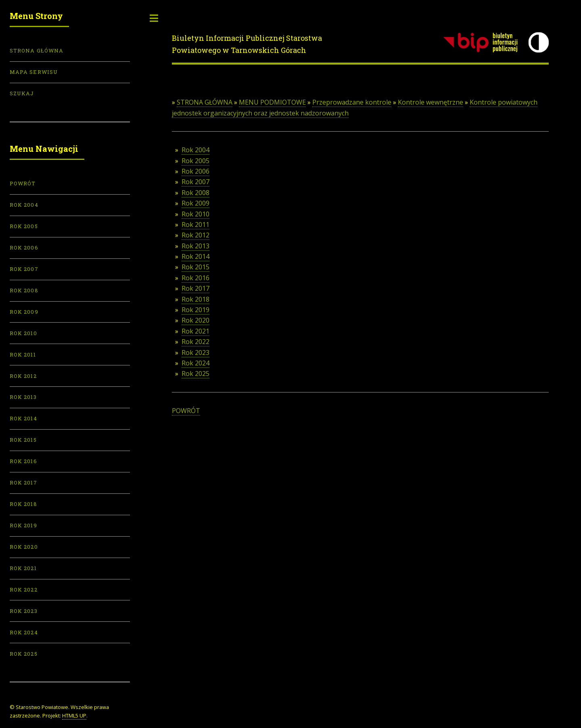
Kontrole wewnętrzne (431, 102)
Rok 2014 (195, 256)
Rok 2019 (195, 310)
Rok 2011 (195, 224)
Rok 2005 (195, 161)
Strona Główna (37, 50)
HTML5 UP (74, 715)
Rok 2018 (195, 299)
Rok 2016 (195, 278)
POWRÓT (186, 411)
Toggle (154, 18)
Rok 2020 (195, 320)
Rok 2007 (195, 182)
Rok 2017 (195, 288)
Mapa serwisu (34, 72)
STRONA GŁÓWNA (205, 102)
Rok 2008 (195, 193)
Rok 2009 (195, 203)
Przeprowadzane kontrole (352, 102)
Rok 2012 (195, 235)
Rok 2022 (195, 342)
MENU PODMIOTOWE (272, 102)
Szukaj (22, 93)
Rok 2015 (195, 267)
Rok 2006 (195, 171)
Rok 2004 (195, 150)
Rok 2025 (195, 373)
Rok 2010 (195, 214)
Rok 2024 (195, 363)
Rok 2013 (195, 246)
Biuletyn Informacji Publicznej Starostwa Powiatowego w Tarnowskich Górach (247, 44)
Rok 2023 (195, 352)
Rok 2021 (195, 331)
